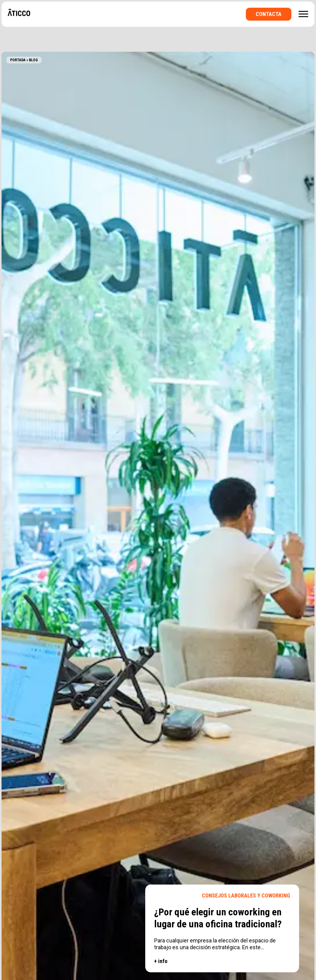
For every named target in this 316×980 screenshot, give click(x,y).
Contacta (269, 14)
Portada (18, 60)
